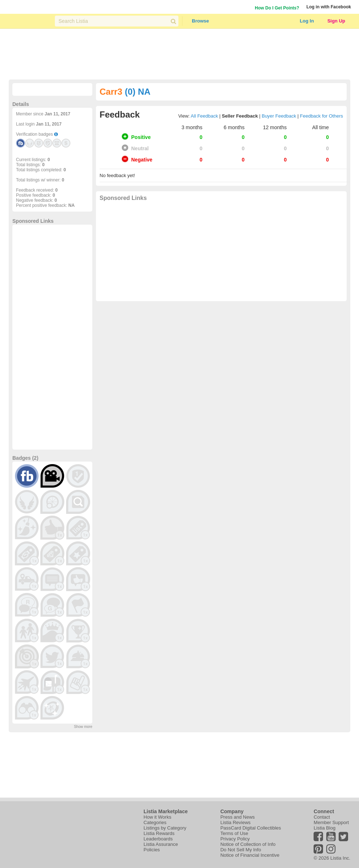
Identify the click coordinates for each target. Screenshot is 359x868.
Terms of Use (234, 833)
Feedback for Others (322, 116)
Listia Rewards (159, 833)
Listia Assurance (161, 844)
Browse (200, 21)
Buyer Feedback (279, 116)
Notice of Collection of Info (248, 844)
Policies (152, 850)
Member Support (331, 822)
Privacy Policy (235, 839)
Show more (83, 727)
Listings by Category (165, 828)
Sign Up (336, 21)
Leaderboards (158, 839)
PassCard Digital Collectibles (251, 828)
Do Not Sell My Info (241, 850)
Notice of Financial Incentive (250, 855)
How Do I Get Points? (277, 8)
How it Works (157, 817)
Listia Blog (324, 828)
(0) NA (138, 92)
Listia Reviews (235, 822)
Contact (322, 817)
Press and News (237, 817)
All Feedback (204, 116)
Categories (155, 822)
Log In (307, 21)
